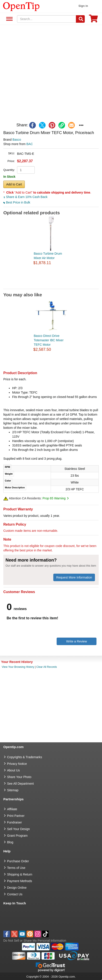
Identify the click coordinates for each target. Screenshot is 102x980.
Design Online (17, 888)
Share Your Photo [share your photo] (19, 777)
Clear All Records (47, 667)
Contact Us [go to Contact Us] (15, 894)
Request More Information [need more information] (74, 577)
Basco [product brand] (17, 140)
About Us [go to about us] (13, 770)
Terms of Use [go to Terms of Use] (16, 868)
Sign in (83, 6)
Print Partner (16, 816)
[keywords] (47, 19)
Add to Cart (14, 184)
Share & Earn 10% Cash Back (25, 197)
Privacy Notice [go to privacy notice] (17, 764)
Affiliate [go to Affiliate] (12, 809)
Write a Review (77, 641)
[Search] (80, 19)
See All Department (9, 19)
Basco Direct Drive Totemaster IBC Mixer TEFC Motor (49, 340)
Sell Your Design (18, 829)
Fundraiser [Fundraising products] (14, 822)
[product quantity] (26, 170)
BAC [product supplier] (30, 144)
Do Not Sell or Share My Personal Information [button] (35, 941)
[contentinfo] (21, 6)
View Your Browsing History (18, 667)
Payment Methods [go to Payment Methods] (20, 881)
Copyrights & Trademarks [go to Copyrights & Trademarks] (25, 757)
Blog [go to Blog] (10, 842)
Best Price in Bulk (17, 202)
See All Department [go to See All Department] (20, 784)
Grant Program (17, 836)
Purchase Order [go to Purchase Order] (18, 861)
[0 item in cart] (93, 20)
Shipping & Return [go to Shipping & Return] (20, 874)
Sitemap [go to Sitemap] (13, 790)
